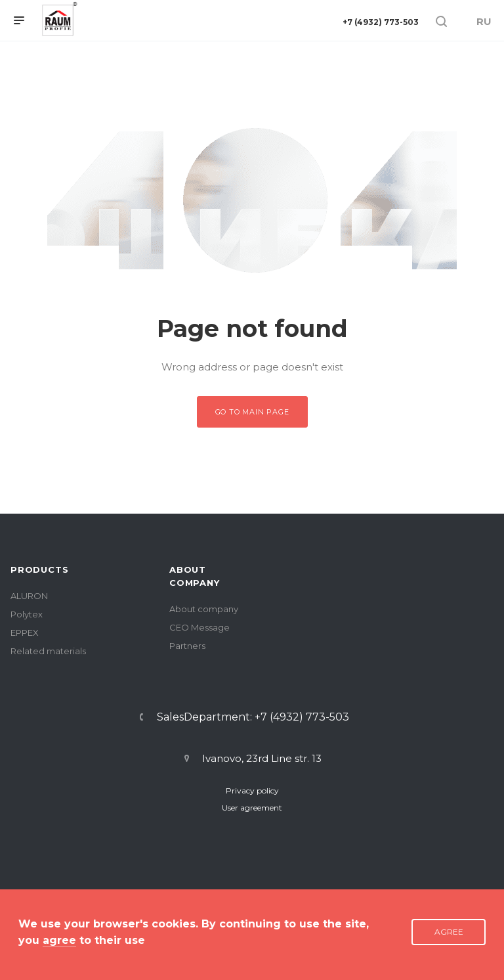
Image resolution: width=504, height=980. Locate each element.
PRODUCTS (39, 569)
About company (204, 609)
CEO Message (199, 627)
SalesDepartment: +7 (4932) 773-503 (253, 717)
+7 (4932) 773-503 (381, 22)
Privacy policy (252, 791)
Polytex (27, 614)
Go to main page (252, 412)
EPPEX (25, 633)
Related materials (48, 651)
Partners (187, 646)
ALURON (29, 596)
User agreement (252, 808)
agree (59, 940)
